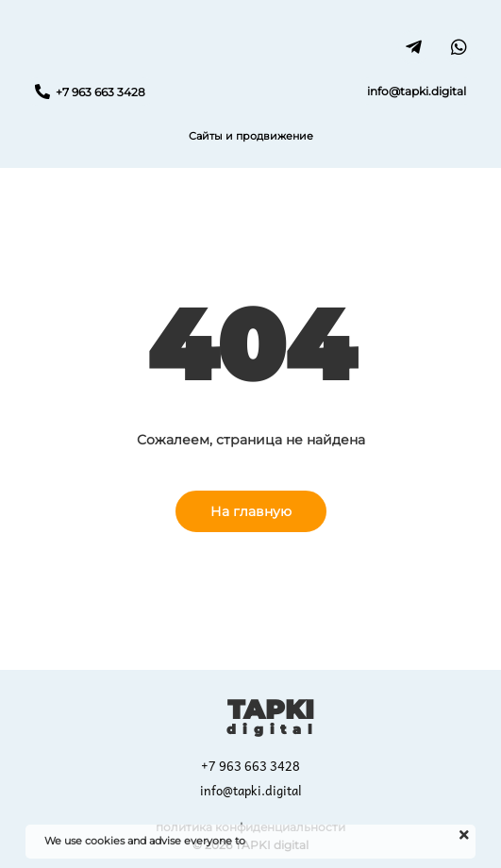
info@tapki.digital (251, 790)
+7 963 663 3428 (250, 766)
